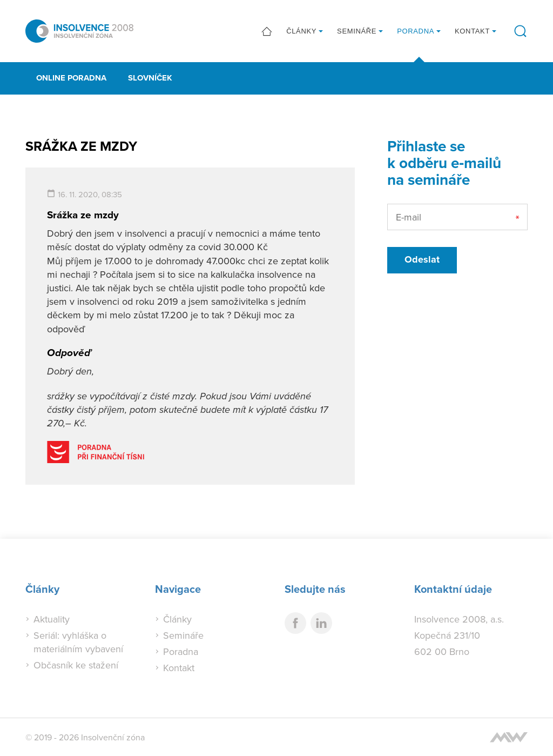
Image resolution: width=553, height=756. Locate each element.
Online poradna (71, 78)
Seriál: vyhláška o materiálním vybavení (78, 642)
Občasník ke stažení (76, 665)
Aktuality (52, 619)
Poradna (416, 31)
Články (301, 31)
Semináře (357, 31)
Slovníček (150, 78)
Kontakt (472, 31)
